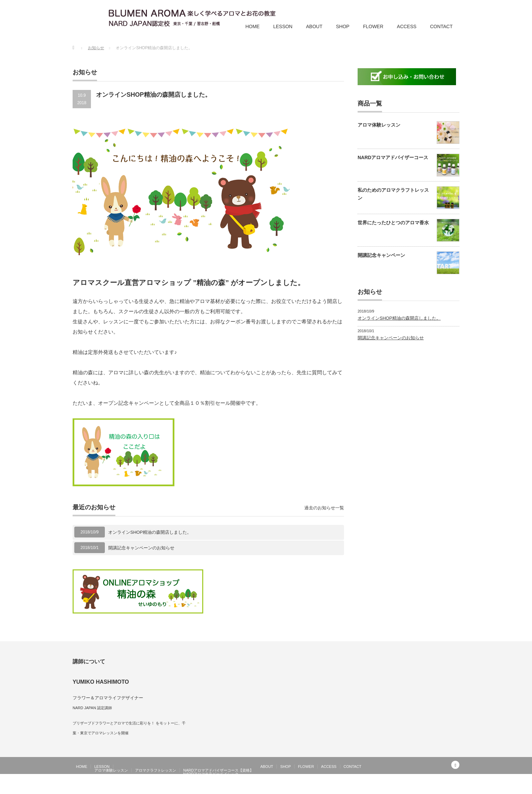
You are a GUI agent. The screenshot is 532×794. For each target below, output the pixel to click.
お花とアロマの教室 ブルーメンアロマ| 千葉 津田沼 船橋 (406, 789)
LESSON (283, 26)
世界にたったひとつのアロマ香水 (393, 223)
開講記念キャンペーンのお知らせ (141, 548)
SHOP (343, 26)
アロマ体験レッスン (379, 125)
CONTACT (441, 26)
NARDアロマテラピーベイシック (211, 774)
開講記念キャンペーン (381, 255)
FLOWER (373, 26)
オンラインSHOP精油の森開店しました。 (150, 532)
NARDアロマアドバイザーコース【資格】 (218, 770)
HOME (252, 26)
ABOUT (314, 26)
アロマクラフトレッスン (156, 770)
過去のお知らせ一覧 (324, 508)
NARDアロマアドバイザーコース (393, 157)
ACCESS (407, 26)
